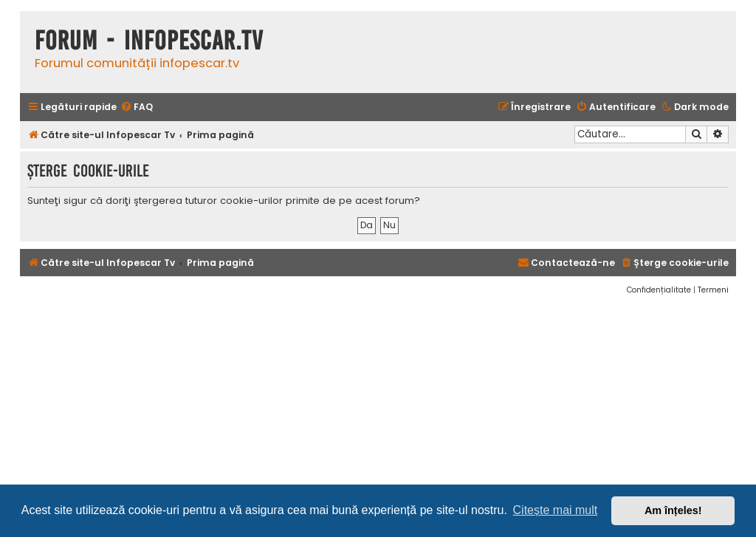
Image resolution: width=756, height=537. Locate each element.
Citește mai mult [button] (556, 510)
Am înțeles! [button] (673, 510)
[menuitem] (137, 107)
